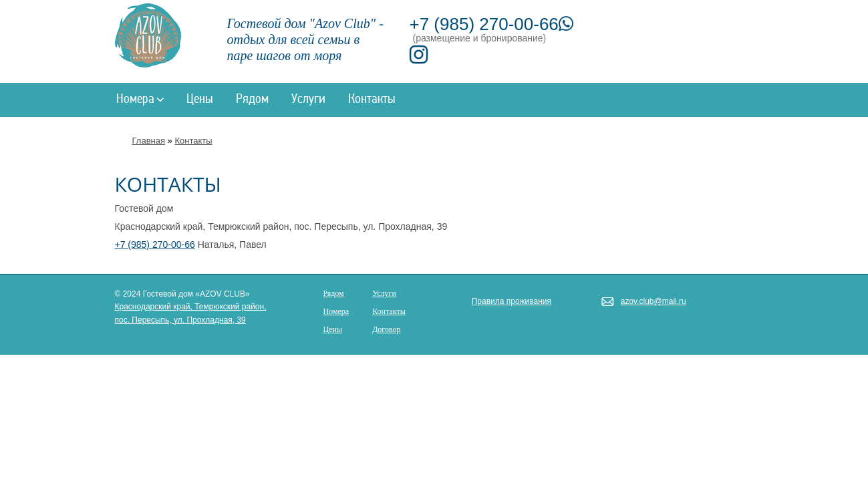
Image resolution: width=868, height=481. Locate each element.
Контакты (372, 100)
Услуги (308, 100)
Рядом (252, 100)
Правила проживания (512, 301)
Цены (200, 100)
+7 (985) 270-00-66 (491, 24)
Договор (386, 329)
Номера (140, 100)
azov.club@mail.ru (654, 301)
